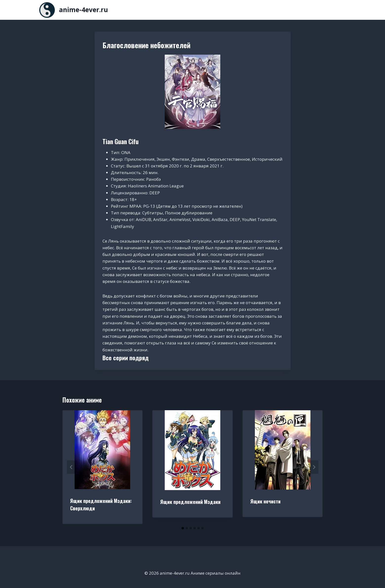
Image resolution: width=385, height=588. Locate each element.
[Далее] (314, 467)
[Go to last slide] (71, 467)
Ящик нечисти (265, 501)
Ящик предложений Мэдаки (190, 502)
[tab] (183, 528)
